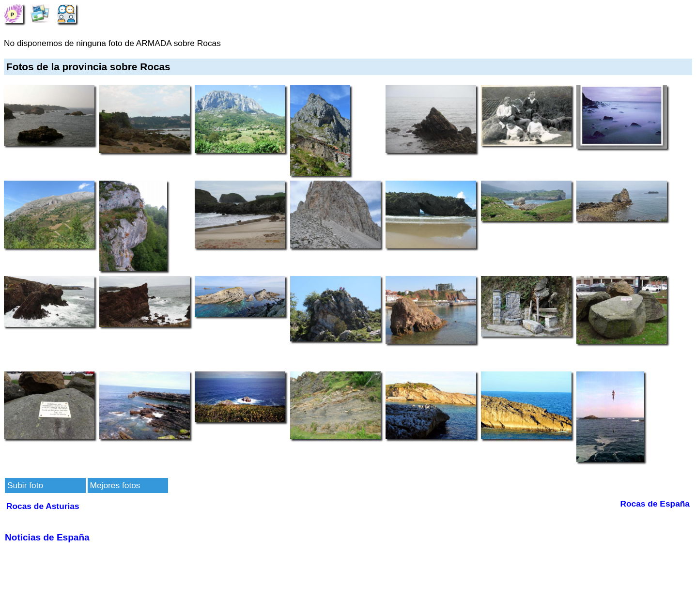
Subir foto (25, 485)
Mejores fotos (115, 485)
